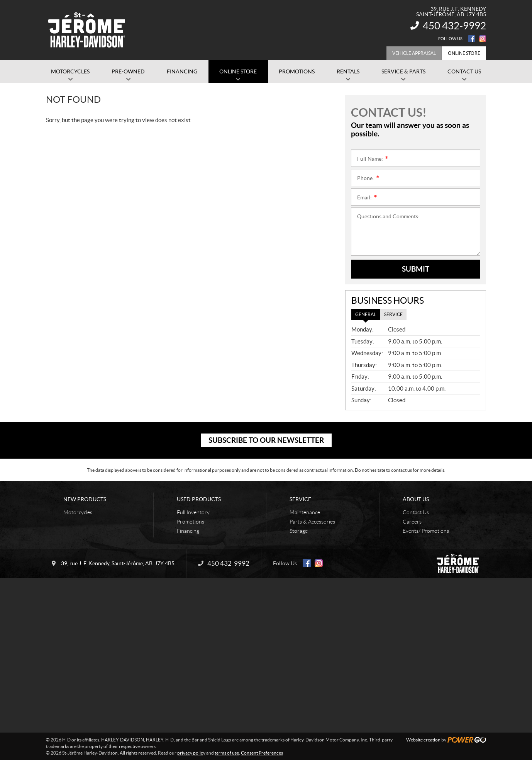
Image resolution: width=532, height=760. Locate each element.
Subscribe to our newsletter (266, 440)
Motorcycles (78, 512)
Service (300, 499)
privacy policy (191, 753)
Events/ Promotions (426, 531)
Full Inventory (193, 512)
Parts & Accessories (312, 522)
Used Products (199, 499)
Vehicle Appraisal (414, 53)
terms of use (227, 753)
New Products (85, 499)
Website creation (423, 740)
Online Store (464, 53)
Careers (412, 522)
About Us (416, 499)
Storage (299, 531)
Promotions (191, 522)
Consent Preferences (262, 753)
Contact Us (416, 512)
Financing (188, 531)
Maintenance (305, 512)
